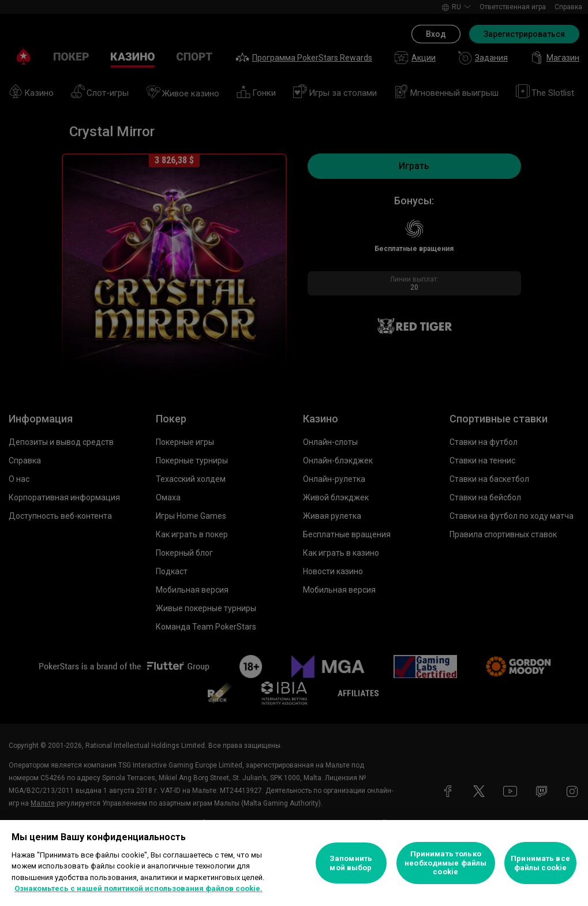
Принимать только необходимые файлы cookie (445, 863)
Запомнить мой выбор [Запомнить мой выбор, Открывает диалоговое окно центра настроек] (351, 863)
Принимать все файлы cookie (540, 863)
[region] (294, 863)
